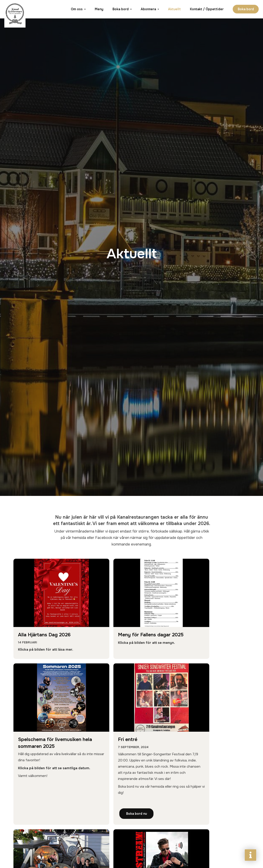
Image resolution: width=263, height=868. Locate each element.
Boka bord (120, 9)
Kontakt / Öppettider (206, 9)
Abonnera (148, 9)
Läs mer (197, 852)
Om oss (76, 9)
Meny (99, 9)
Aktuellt (174, 9)
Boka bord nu (37, 852)
